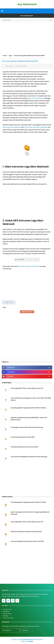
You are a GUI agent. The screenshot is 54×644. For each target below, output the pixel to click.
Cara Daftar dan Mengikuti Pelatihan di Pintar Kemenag (29, 457)
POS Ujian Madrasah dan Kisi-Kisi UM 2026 (24, 447)
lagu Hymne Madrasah (35, 98)
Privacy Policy (7, 614)
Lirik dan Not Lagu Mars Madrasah (36, 127)
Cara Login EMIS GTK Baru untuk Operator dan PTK (27, 388)
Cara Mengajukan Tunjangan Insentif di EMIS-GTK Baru (28, 408)
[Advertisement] (27, 38)
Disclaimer (6, 612)
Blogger (31, 641)
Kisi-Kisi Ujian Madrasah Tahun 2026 (23, 437)
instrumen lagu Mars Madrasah (28, 266)
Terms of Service (8, 618)
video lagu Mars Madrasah (12, 127)
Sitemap (6, 616)
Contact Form (8, 609)
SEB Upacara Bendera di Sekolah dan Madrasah (26, 532)
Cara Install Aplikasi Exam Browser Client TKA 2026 (27, 541)
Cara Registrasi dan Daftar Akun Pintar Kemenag (27, 427)
